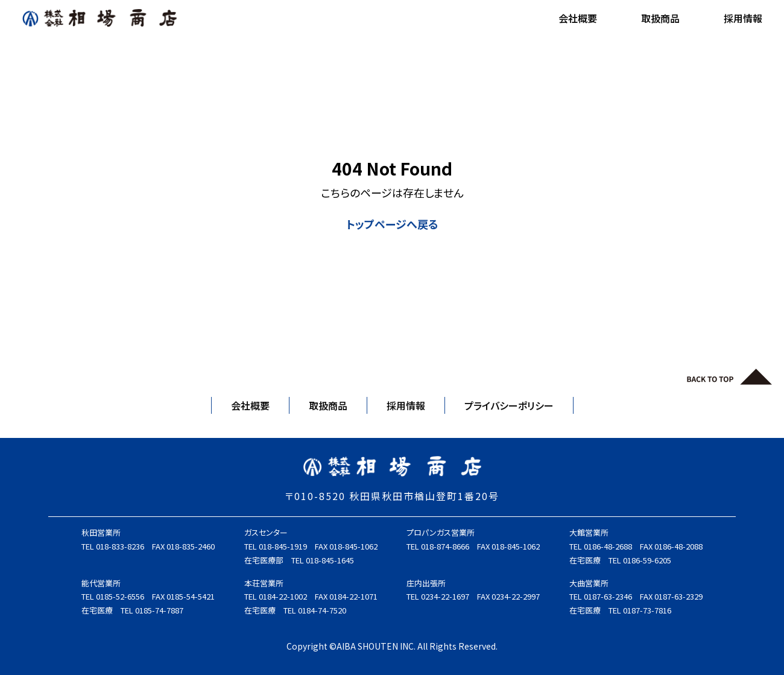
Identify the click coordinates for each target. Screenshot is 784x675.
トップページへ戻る (392, 224)
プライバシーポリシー (509, 405)
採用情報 (743, 18)
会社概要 (578, 18)
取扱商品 (660, 18)
